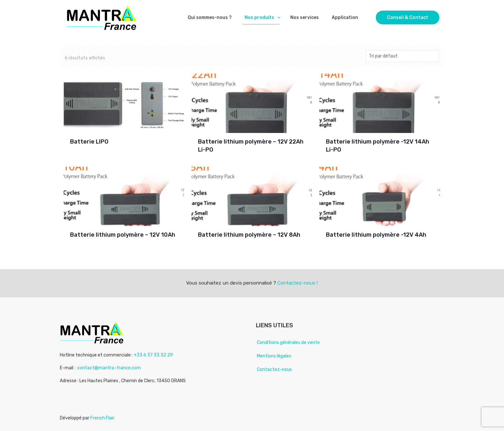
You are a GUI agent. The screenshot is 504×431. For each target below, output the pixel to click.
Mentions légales (274, 356)
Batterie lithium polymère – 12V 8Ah (249, 235)
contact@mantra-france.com (109, 368)
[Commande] (402, 56)
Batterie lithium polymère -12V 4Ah (376, 235)
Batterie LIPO (89, 142)
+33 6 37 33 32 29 (153, 355)
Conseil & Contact (408, 18)
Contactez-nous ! (297, 283)
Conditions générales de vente (288, 343)
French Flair (102, 418)
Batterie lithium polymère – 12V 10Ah (123, 235)
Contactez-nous (274, 369)
